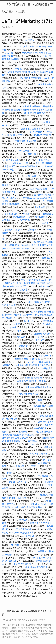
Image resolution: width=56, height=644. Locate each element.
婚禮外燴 (9, 507)
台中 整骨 (42, 422)
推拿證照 (43, 46)
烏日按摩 (6, 81)
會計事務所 (47, 122)
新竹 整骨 (20, 135)
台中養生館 (25, 220)
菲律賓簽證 (20, 141)
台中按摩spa (26, 198)
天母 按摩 (11, 305)
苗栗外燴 (42, 312)
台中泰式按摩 (43, 160)
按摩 (40, 400)
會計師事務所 (11, 245)
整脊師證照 (32, 245)
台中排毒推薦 (36, 132)
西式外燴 (9, 53)
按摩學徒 (9, 318)
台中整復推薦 (11, 214)
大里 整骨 (27, 106)
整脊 (4, 466)
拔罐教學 (35, 72)
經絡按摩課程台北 (21, 217)
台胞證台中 (33, 46)
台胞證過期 (35, 129)
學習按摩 (33, 166)
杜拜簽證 (23, 432)
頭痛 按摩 (30, 40)
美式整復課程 (24, 564)
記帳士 (28, 248)
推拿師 (29, 567)
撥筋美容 (30, 533)
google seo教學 (40, 198)
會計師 (10, 56)
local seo (46, 258)
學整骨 (51, 422)
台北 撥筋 (42, 463)
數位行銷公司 (36, 189)
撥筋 (45, 189)
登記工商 (20, 248)
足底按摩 (23, 290)
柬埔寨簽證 (40, 207)
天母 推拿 (36, 110)
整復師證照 (21, 286)
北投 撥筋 (24, 78)
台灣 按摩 (30, 536)
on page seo (10, 561)
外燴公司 (25, 166)
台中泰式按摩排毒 (10, 160)
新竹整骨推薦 (41, 53)
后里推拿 (17, 435)
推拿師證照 (10, 166)
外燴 (10, 72)
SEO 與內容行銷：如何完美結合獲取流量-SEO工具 (26, 8)
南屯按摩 (44, 223)
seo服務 (6, 125)
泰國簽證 (45, 106)
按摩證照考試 (11, 419)
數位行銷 (42, 302)
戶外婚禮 (46, 324)
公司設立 (17, 283)
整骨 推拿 (38, 507)
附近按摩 (43, 567)
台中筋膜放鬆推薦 (34, 387)
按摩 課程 (49, 195)
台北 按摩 (36, 280)
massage (33, 315)
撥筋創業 (25, 129)
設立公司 (11, 482)
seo (33, 444)
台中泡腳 (36, 359)
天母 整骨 (19, 69)
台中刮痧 (42, 245)
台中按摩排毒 (30, 113)
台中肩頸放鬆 (28, 435)
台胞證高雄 (10, 135)
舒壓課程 (44, 365)
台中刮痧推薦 (30, 381)
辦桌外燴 (32, 230)
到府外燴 (32, 154)
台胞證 (14, 564)
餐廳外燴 (6, 59)
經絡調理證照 (28, 53)
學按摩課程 (48, 321)
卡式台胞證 (31, 141)
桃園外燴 (47, 135)
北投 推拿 (18, 230)
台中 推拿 (39, 362)
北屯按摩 (23, 46)
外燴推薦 (16, 324)
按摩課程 (17, 72)
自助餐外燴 (10, 192)
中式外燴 (22, 245)
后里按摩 (15, 59)
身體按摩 (36, 106)
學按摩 (26, 214)
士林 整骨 (14, 163)
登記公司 (47, 56)
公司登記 (45, 110)
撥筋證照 (9, 230)
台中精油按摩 (40, 428)
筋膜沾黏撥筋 (37, 283)
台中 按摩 (23, 163)
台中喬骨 (11, 170)
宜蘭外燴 (36, 466)
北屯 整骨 (22, 498)
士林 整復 (26, 283)
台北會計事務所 (9, 198)
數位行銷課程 (40, 406)
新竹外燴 (27, 110)
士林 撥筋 (41, 381)
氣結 (4, 523)
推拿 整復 (12, 327)
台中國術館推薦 (12, 204)
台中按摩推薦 (41, 217)
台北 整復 (39, 432)
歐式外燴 (42, 84)
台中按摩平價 (45, 356)
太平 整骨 (47, 460)
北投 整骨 (44, 72)
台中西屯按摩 (39, 558)
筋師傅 (34, 312)
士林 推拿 (41, 113)
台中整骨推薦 (22, 365)
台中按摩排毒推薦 (44, 163)
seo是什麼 (49, 78)
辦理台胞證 (39, 195)
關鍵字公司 (26, 280)
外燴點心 (11, 286)
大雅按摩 (44, 416)
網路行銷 (45, 286)
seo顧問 (28, 359)
